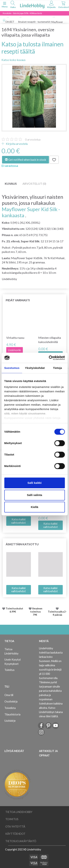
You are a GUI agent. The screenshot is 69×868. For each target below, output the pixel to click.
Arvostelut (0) (34, 184)
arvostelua (33, 139)
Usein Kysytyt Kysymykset (13, 662)
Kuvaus (11, 184)
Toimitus (9, 670)
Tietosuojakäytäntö (21, 841)
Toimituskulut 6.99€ (14, 610)
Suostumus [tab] (12, 368)
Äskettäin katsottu (22, 544)
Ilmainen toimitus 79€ (36, 612)
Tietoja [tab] (57, 368)
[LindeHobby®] (32, 5)
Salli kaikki (34, 483)
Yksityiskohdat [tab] (35, 368)
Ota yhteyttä (15, 827)
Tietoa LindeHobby (11, 651)
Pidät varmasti (18, 300)
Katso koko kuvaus (14, 60)
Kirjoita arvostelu (17, 144)
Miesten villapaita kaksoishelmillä (50, 340)
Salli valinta (34, 495)
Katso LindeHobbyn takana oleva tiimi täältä (51, 712)
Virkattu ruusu (15, 338)
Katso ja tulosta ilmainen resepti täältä (32, 48)
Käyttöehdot (15, 834)
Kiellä (34, 507)
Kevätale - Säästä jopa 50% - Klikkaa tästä (22, 13)
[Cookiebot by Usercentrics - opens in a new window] (49, 358)
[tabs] (13, 5)
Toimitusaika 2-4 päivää (57, 613)
